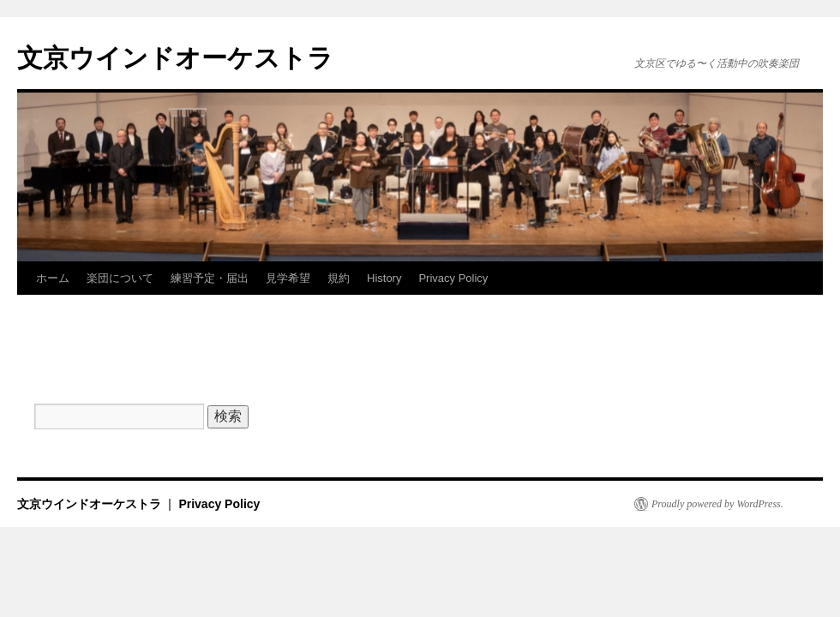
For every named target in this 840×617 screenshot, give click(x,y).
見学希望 (288, 278)
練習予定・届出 (210, 278)
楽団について (120, 278)
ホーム (53, 278)
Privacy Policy (453, 278)
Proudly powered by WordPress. (717, 504)
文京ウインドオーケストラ (175, 58)
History (384, 278)
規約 (339, 278)
